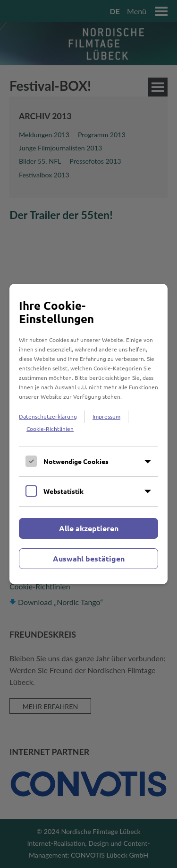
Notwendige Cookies (76, 461)
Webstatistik (63, 491)
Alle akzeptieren (89, 528)
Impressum (106, 416)
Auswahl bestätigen (89, 558)
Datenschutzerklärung (48, 416)
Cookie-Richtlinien (50, 429)
